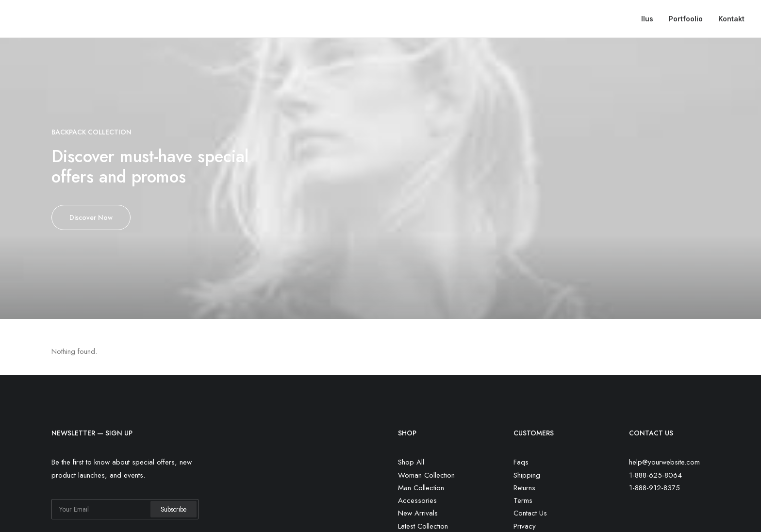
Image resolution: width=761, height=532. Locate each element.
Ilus (647, 19)
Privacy (525, 526)
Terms (523, 500)
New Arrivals (418, 513)
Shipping (527, 475)
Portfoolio (686, 19)
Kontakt (731, 19)
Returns (524, 488)
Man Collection (421, 488)
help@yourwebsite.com (664, 462)
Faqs (521, 462)
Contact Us (530, 513)
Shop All (411, 462)
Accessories (417, 500)
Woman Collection (426, 475)
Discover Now (91, 217)
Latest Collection (423, 526)
